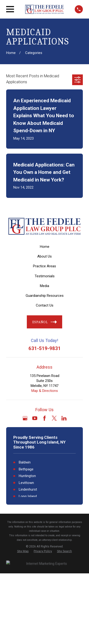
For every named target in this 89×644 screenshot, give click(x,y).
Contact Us (45, 305)
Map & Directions (45, 391)
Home (45, 247)
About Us (44, 256)
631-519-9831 (45, 348)
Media (44, 286)
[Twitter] (54, 418)
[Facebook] (44, 418)
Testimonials (45, 276)
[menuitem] (23, 551)
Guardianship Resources (45, 296)
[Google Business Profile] (25, 418)
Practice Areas (44, 266)
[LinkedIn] (64, 418)
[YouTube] (35, 418)
